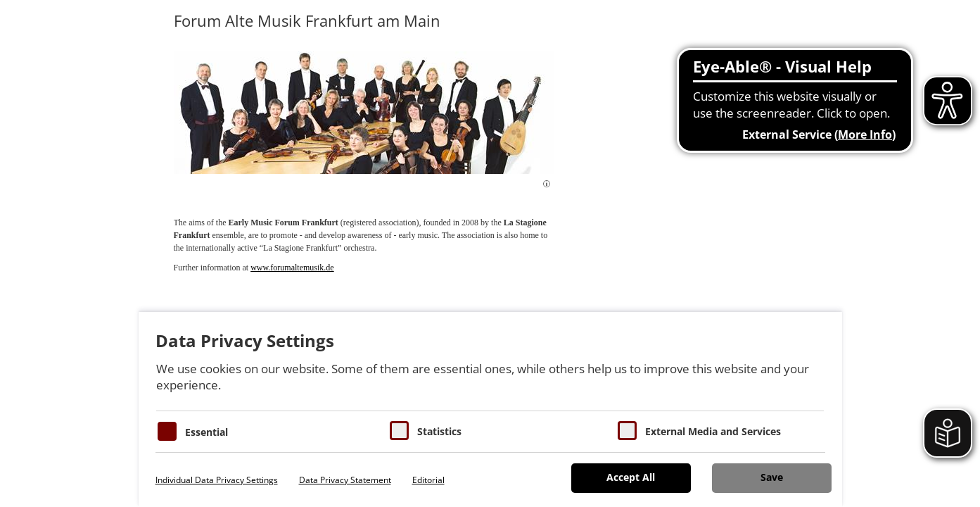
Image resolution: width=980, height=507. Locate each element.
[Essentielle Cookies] (167, 431)
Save (772, 477)
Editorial (428, 480)
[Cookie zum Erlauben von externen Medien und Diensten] (627, 431)
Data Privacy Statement (345, 480)
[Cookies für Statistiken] (399, 431)
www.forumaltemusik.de (292, 268)
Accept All (631, 477)
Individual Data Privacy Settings (217, 480)
